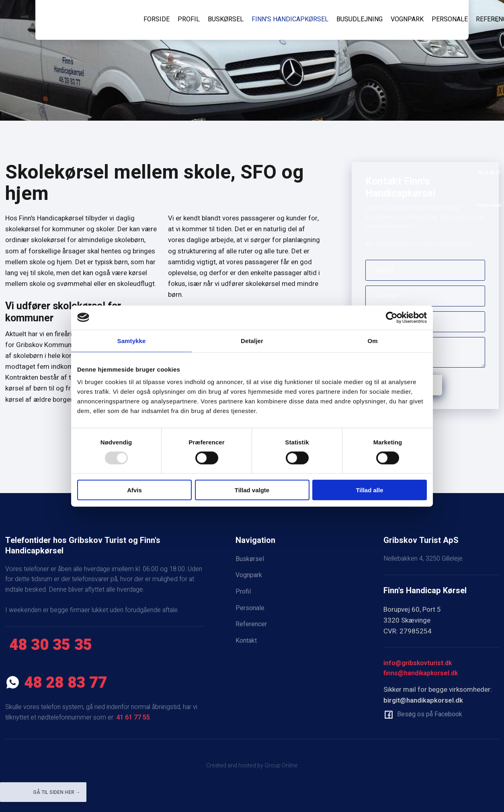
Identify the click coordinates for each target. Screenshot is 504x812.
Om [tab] (372, 340)
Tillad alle (369, 490)
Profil (189, 19)
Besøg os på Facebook (430, 714)
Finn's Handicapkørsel (290, 19)
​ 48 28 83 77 (56, 683)
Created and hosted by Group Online (252, 766)
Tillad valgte (252, 490)
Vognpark (407, 19)
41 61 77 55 (133, 717)
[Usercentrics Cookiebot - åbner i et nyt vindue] (392, 317)
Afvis (134, 490)
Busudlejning (360, 19)
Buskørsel (226, 19)
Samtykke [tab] (132, 340)
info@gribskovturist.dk (418, 663)
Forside (157, 19)
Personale (450, 19)
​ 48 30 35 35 (49, 645)
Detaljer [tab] (252, 340)
